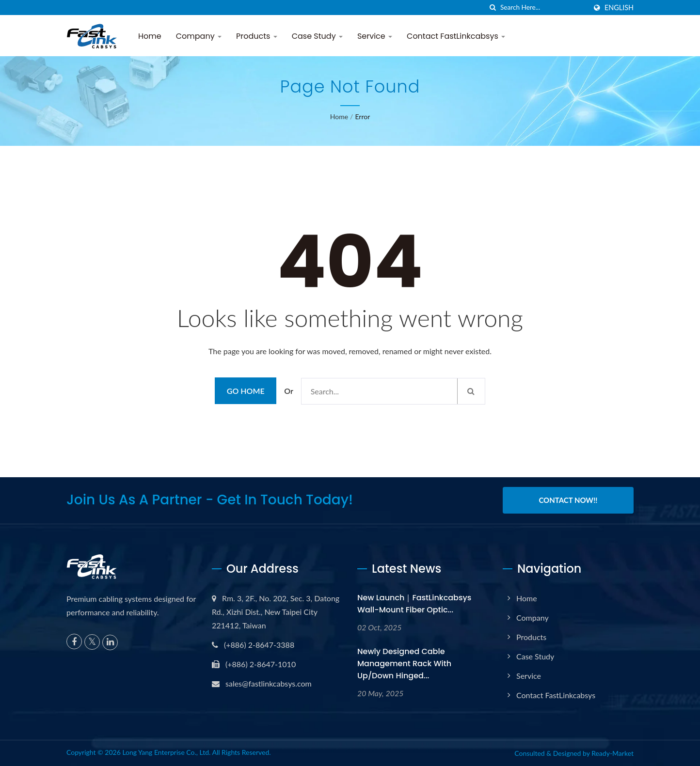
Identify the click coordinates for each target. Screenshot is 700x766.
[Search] (543, 8)
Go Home (246, 391)
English (619, 8)
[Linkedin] (110, 642)
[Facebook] (74, 641)
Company (199, 36)
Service (375, 36)
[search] (493, 8)
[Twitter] (92, 641)
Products (257, 36)
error (362, 117)
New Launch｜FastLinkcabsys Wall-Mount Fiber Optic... (414, 603)
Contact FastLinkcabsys (456, 36)
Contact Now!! (568, 500)
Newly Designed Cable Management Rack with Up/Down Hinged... (404, 663)
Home (150, 36)
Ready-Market (612, 753)
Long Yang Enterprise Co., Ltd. (166, 752)
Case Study (317, 36)
